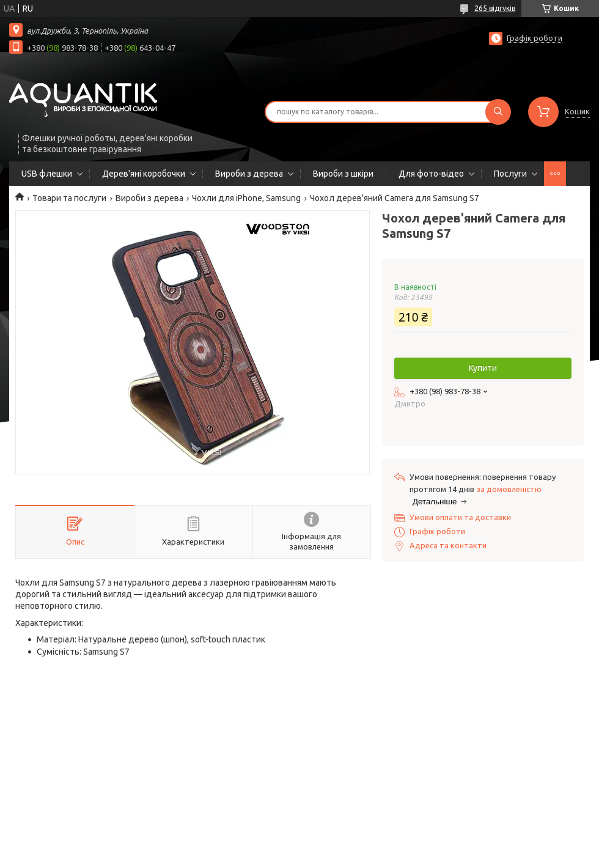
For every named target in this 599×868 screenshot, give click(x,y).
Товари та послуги (69, 198)
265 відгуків (495, 8)
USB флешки (47, 174)
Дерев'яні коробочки (144, 174)
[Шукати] (498, 112)
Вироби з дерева (249, 174)
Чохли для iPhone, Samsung (246, 198)
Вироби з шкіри (343, 174)
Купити (483, 368)
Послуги (510, 174)
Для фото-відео (431, 174)
